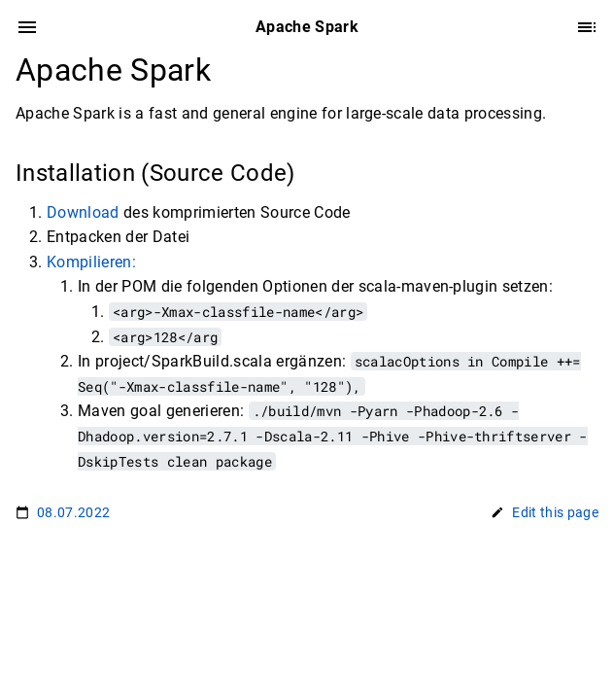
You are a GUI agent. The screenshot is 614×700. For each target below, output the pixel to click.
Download (83, 212)
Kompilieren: (91, 262)
